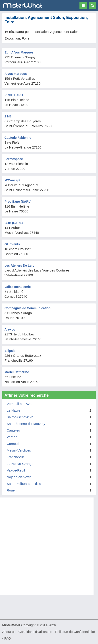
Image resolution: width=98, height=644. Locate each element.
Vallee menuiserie (18, 287)
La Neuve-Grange (20, 464)
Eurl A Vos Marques (19, 52)
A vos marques (16, 74)
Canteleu (13, 430)
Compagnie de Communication (27, 308)
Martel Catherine (17, 372)
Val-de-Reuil (16, 470)
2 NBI (8, 116)
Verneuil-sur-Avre (20, 404)
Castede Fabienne (18, 138)
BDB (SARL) (14, 223)
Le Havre (14, 410)
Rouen (12, 490)
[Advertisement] (49, 546)
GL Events (12, 244)
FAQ (8, 638)
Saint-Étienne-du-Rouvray (26, 424)
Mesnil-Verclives (19, 450)
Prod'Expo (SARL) (18, 202)
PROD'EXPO (14, 95)
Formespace (14, 159)
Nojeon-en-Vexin (19, 477)
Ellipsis (10, 351)
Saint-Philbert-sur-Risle (24, 484)
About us (9, 632)
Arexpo (10, 329)
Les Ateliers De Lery (19, 266)
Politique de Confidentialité (75, 632)
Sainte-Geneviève (20, 417)
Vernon (12, 437)
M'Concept (12, 180)
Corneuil (13, 444)
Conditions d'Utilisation (35, 632)
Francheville (16, 457)
